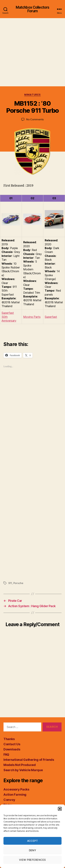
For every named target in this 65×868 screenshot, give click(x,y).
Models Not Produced (20, 765)
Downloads (12, 749)
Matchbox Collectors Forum (32, 9)
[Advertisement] (32, 52)
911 (10, 583)
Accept (33, 841)
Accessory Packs (16, 789)
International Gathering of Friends (29, 760)
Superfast (51, 317)
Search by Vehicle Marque (23, 770)
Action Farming (15, 795)
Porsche (18, 583)
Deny (33, 850)
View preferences (32, 860)
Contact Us (12, 744)
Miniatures (32, 95)
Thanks (9, 739)
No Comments (35, 119)
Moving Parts (32, 317)
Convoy (9, 800)
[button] (60, 809)
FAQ (6, 754)
